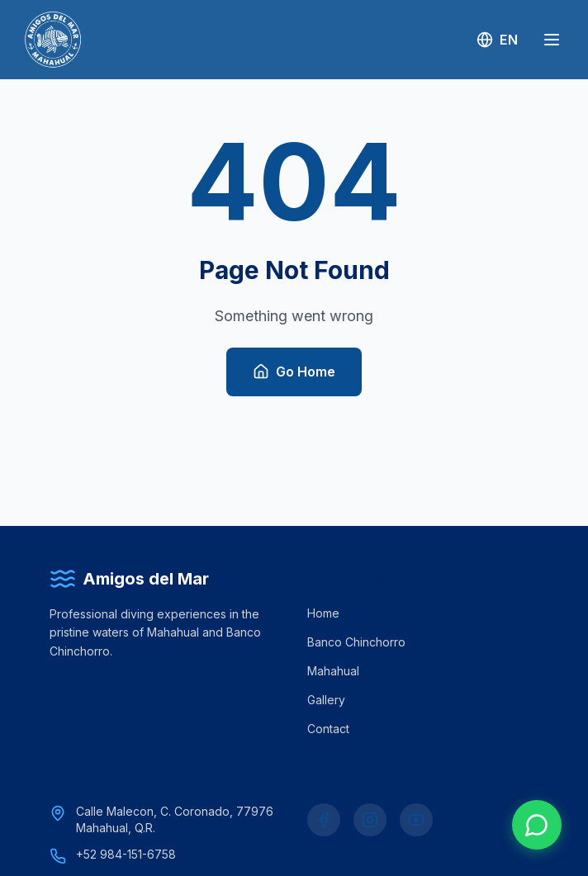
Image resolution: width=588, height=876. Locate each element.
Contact (328, 729)
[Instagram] (370, 820)
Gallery (326, 700)
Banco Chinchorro (356, 642)
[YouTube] (416, 820)
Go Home (294, 372)
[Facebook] (324, 820)
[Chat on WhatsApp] (537, 825)
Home (323, 613)
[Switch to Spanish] (498, 40)
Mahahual (333, 671)
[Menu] (552, 40)
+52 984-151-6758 (126, 854)
